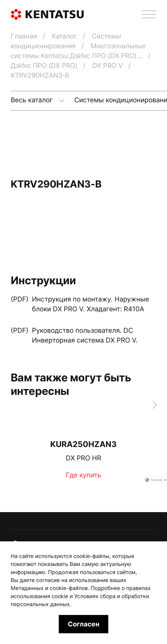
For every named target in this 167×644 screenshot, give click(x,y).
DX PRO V (108, 65)
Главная (25, 36)
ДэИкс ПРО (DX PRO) (45, 65)
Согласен (84, 624)
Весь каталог (33, 100)
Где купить (83, 475)
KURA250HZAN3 (83, 444)
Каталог (65, 36)
